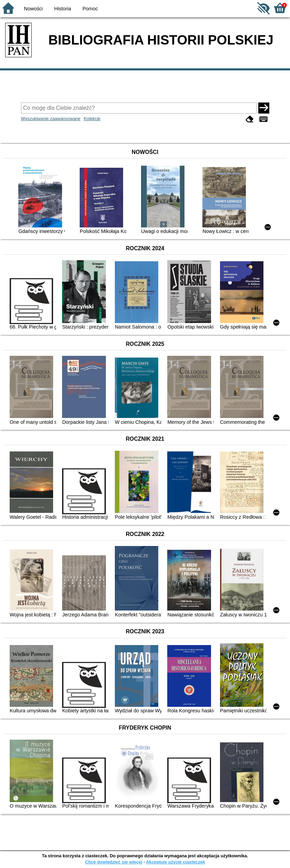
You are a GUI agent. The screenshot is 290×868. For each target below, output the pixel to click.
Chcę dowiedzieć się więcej (113, 862)
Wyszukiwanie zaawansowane (51, 119)
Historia (63, 9)
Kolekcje (92, 119)
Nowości (33, 9)
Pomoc (90, 9)
